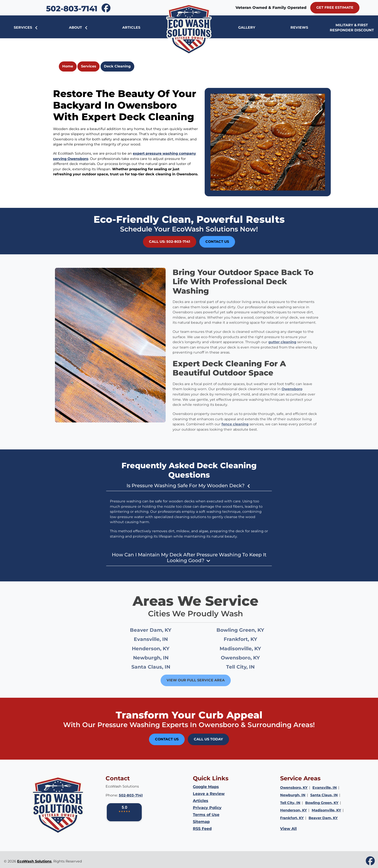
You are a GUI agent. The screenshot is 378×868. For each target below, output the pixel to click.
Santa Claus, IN (159, 667)
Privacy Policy (207, 808)
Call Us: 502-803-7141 (170, 242)
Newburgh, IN (159, 658)
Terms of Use (206, 815)
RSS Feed (202, 829)
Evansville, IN (159, 639)
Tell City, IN (248, 667)
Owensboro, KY (248, 658)
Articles (201, 801)
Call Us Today (208, 739)
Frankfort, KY (248, 639)
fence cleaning (227, 424)
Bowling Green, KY (248, 630)
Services (89, 66)
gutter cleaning (274, 342)
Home (68, 66)
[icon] (106, 8)
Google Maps (206, 787)
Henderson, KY (158, 648)
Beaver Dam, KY (158, 630)
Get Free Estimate (335, 7)
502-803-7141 (72, 9)
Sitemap (201, 822)
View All (288, 829)
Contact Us (217, 242)
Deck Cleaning (117, 66)
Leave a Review (209, 794)
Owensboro (284, 389)
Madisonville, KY (248, 648)
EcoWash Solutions (34, 861)
